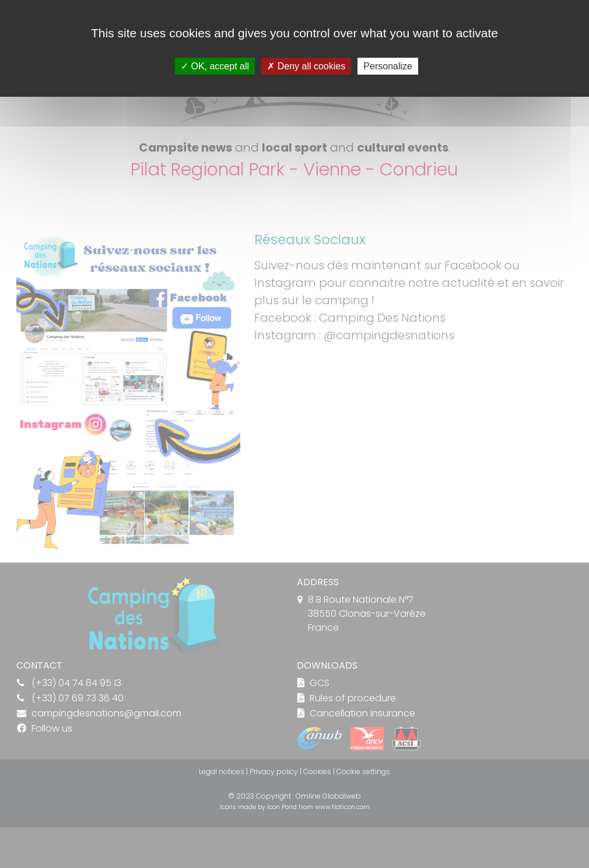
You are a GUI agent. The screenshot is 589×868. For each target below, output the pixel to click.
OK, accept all (215, 66)
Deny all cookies (306, 66)
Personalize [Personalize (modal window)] (388, 66)
